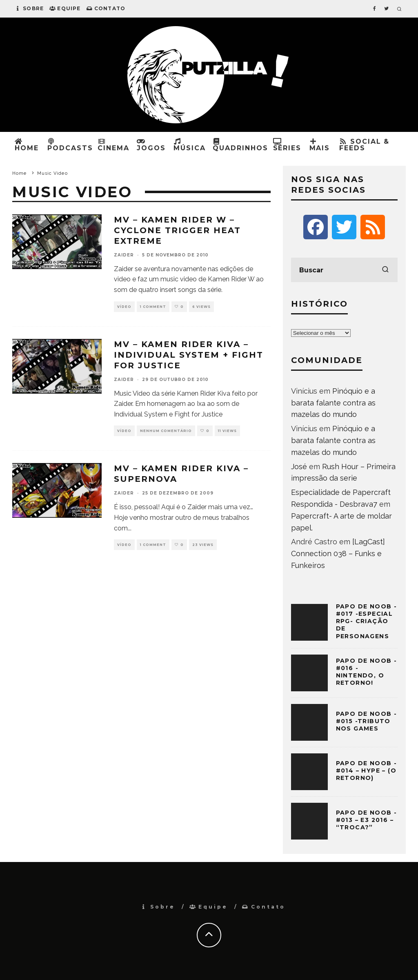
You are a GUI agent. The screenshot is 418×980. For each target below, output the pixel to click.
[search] (385, 270)
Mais (320, 145)
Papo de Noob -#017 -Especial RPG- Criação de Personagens (367, 621)
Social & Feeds (364, 145)
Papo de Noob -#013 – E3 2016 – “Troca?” (367, 820)
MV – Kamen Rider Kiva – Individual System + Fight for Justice (189, 355)
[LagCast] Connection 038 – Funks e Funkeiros (338, 553)
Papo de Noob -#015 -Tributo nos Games (367, 721)
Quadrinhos (240, 145)
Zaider (124, 255)
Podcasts (70, 145)
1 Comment (153, 307)
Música (190, 145)
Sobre (29, 8)
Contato (106, 8)
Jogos (151, 145)
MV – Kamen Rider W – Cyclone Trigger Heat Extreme (177, 230)
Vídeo (124, 307)
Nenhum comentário (166, 431)
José (299, 467)
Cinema (113, 145)
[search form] (344, 270)
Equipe (65, 8)
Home (27, 145)
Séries (287, 145)
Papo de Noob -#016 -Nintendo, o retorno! (367, 672)
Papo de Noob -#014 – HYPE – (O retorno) (367, 771)
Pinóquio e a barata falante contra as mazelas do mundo (333, 403)
